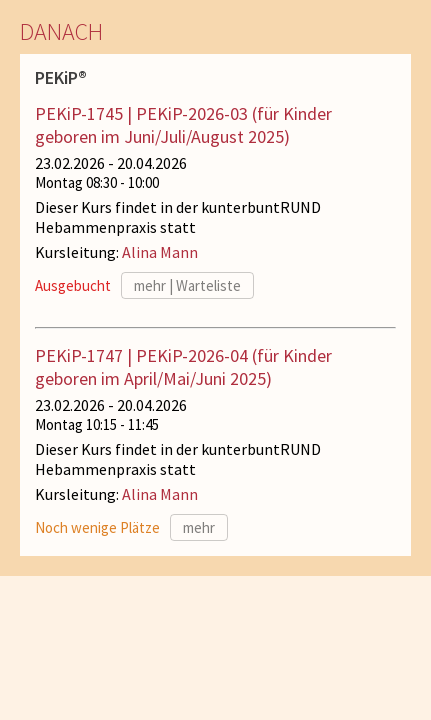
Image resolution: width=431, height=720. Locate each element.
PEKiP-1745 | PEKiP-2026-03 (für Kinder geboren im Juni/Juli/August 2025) (183, 125)
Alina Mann (160, 252)
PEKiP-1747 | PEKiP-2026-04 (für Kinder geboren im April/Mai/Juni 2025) (183, 367)
